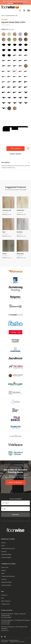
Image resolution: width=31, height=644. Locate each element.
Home (3, 16)
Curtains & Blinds (6, 558)
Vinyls (3, 546)
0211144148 (5, 624)
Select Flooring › (18, 3)
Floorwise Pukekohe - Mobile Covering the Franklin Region (14, 615)
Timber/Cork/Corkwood (8, 549)
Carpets (3, 543)
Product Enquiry (15, 154)
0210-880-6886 (6, 617)
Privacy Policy (5, 642)
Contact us (4, 595)
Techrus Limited (20, 642)
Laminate (4, 552)
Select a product (16, 482)
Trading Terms (5, 604)
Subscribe (15, 515)
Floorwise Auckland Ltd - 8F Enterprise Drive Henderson (14, 628)
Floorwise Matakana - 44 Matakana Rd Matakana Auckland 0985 (15, 621)
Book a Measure (6, 601)
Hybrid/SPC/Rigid (6, 555)
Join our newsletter (16, 499)
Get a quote (16, 149)
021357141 (5, 631)
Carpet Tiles (5, 567)
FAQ (2, 598)
